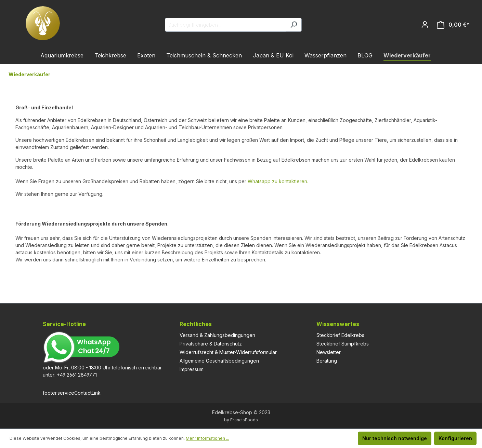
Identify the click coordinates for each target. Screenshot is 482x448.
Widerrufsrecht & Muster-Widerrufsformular (228, 352)
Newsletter (329, 352)
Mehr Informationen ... (207, 438)
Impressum (192, 369)
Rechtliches (196, 324)
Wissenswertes (338, 324)
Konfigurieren (455, 438)
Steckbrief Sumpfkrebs (343, 344)
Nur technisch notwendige (395, 438)
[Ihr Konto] (425, 25)
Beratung (327, 361)
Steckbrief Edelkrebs (340, 335)
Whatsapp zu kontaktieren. (278, 181)
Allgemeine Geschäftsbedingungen (219, 361)
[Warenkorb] (453, 25)
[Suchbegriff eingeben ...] (225, 25)
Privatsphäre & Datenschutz (211, 344)
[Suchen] (294, 25)
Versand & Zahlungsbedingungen (217, 335)
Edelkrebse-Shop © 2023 (241, 412)
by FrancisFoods (241, 420)
